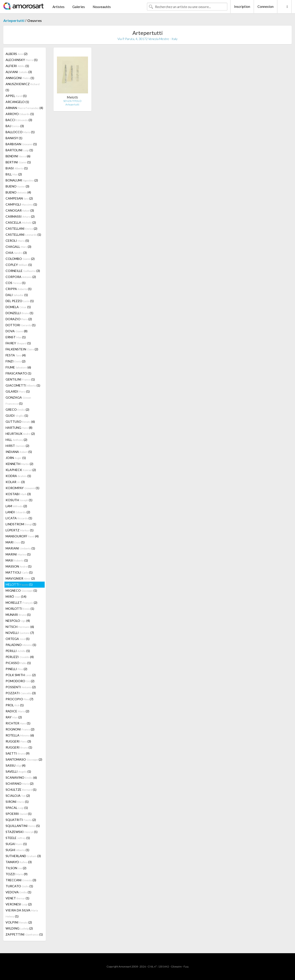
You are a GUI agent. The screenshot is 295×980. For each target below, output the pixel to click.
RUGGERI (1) (19, 747)
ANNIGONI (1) (20, 78)
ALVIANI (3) (19, 72)
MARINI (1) (18, 554)
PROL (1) (15, 705)
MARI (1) (15, 542)
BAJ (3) (15, 126)
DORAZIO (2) (19, 319)
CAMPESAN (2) (19, 198)
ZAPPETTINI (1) (24, 934)
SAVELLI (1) (18, 771)
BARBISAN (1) (21, 144)
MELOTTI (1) (19, 584)
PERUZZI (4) (20, 657)
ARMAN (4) (24, 108)
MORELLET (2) (21, 603)
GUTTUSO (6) (20, 422)
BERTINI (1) (18, 162)
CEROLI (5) (17, 241)
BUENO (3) (17, 186)
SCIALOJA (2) (18, 796)
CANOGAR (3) (20, 210)
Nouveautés (102, 7)
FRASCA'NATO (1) (18, 373)
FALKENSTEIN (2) (22, 349)
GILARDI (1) (18, 391)
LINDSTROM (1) (21, 524)
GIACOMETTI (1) (23, 385)
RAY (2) (14, 717)
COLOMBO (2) (20, 259)
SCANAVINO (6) (21, 777)
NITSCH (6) (20, 627)
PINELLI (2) (16, 669)
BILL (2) (14, 174)
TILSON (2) (16, 868)
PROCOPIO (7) (19, 699)
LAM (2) (16, 506)
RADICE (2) (17, 711)
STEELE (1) (18, 838)
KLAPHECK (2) (21, 470)
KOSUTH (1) (19, 500)
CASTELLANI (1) (23, 234)
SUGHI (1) (17, 850)
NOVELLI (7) (20, 633)
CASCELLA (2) (21, 222)
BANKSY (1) (14, 138)
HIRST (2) (17, 446)
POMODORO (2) (20, 681)
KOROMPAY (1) (22, 488)
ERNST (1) (16, 337)
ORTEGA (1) (18, 639)
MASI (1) (17, 560)
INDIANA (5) (19, 452)
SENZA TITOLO (72, 101)
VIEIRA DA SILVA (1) (22, 913)
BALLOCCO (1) (20, 132)
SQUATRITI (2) (21, 820)
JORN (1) (16, 458)
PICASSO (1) (18, 663)
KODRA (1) (18, 476)
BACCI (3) (19, 120)
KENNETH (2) (19, 464)
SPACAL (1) (17, 808)
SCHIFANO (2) (20, 783)
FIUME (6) (18, 367)
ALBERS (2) (17, 54)
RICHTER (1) (18, 723)
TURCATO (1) (19, 886)
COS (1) (16, 283)
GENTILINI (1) (20, 379)
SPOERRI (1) (19, 814)
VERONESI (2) (19, 904)
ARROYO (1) (20, 114)
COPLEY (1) (19, 265)
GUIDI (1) (17, 415)
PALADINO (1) (21, 645)
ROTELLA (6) (20, 735)
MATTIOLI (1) (19, 572)
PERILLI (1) (18, 651)
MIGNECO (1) (21, 590)
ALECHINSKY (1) (22, 60)
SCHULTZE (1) (21, 790)
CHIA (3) (16, 253)
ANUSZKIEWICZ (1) (23, 87)
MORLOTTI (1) (20, 609)
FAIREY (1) (18, 343)
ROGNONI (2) (20, 729)
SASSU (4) (16, 765)
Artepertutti (14, 20)
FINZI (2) (16, 361)
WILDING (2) (19, 928)
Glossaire (176, 966)
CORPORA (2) (21, 277)
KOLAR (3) (15, 482)
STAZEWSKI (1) (22, 832)
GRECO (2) (17, 409)
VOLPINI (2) (19, 922)
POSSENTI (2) (21, 687)
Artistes (59, 7)
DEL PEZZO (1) (20, 301)
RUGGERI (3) (18, 741)
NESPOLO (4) (18, 621)
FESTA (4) (16, 355)
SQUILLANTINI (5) (23, 826)
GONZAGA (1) (18, 400)
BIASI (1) (17, 168)
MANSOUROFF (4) (22, 536)
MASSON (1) (19, 566)
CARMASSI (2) (20, 216)
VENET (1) (17, 898)
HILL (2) (16, 440)
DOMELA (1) (18, 307)
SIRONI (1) (17, 802)
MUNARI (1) (18, 615)
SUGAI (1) (16, 844)
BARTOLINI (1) (19, 150)
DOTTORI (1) (21, 325)
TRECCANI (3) (21, 880)
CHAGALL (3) (18, 247)
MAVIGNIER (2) (20, 578)
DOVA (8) (17, 331)
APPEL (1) (16, 96)
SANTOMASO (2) (24, 759)
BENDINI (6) (18, 156)
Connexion (266, 6)
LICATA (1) (19, 518)
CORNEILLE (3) (23, 271)
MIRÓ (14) (16, 596)
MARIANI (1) (20, 548)
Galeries (79, 7)
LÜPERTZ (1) (20, 530)
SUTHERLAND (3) (23, 856)
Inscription (242, 6)
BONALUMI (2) (22, 180)
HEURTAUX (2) (20, 434)
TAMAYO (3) (19, 862)
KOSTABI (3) (18, 494)
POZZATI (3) (21, 693)
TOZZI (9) (17, 874)
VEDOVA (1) (18, 892)
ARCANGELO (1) (17, 102)
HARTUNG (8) (19, 428)
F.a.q (186, 966)
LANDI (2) (18, 512)
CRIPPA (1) (19, 289)
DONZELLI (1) (19, 313)
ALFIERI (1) (17, 66)
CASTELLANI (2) (21, 228)
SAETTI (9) (18, 753)
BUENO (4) (18, 192)
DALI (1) (17, 295)
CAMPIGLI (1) (21, 204)
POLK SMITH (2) (21, 675)
